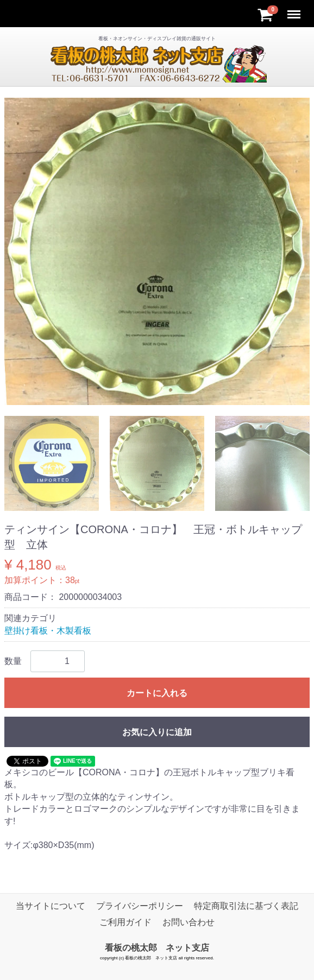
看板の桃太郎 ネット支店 (157, 948)
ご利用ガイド (125, 922)
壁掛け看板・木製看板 (48, 631)
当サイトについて (51, 906)
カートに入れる (157, 693)
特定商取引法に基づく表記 (246, 906)
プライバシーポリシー (140, 906)
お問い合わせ (189, 922)
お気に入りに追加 (157, 732)
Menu (295, 10)
